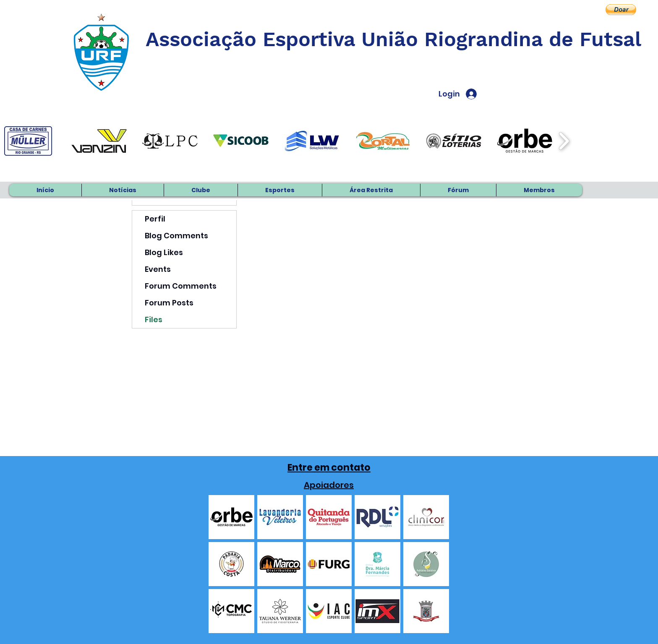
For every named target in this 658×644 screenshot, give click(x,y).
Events (158, 269)
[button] (621, 10)
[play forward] (564, 141)
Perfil (155, 219)
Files (154, 319)
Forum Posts (169, 303)
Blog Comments (176, 236)
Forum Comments (181, 286)
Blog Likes (164, 252)
